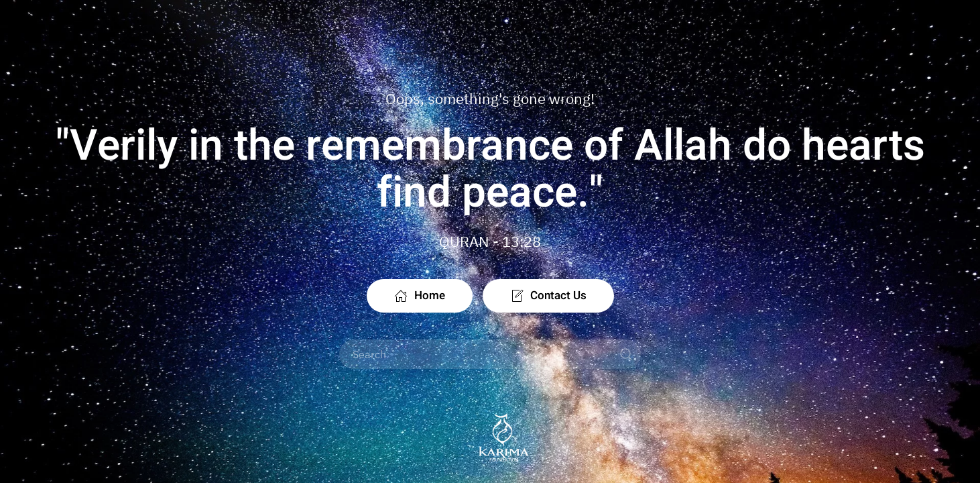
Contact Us (548, 296)
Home (420, 296)
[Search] (490, 354)
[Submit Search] (626, 354)
